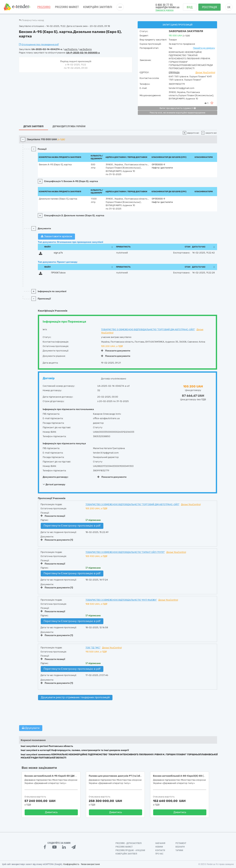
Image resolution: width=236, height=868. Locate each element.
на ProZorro (71, 49)
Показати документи (116, 351)
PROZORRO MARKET (67, 7)
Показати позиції (53, 516)
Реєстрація (209, 7)
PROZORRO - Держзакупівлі (129, 843)
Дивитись (51, 812)
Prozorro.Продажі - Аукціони (130, 850)
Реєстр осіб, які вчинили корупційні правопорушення (178, 113)
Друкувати (31, 728)
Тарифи (179, 850)
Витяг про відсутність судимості (178, 108)
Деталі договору (54, 484)
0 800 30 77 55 (164, 5)
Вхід (190, 7)
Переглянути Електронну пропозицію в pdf (72, 526)
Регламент (181, 843)
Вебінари (180, 847)
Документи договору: (56, 477)
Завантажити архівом (57, 236)
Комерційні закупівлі (98, 7)
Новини (159, 847)
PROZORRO (44, 7)
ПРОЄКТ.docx (58, 273)
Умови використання (90, 864)
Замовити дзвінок (165, 10)
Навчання (160, 843)
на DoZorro (86, 49)
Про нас (159, 854)
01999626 (174, 72)
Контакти (160, 850)
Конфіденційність (71, 864)
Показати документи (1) (57, 540)
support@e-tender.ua (167, 7)
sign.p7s (58, 253)
